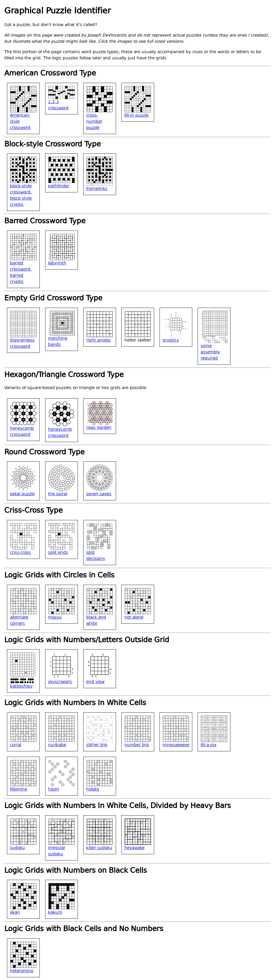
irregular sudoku (57, 851)
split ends (58, 553)
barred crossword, (21, 267)
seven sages (99, 494)
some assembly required (210, 352)
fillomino (19, 790)
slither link (97, 745)
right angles (98, 341)
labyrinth (57, 263)
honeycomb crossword (22, 432)
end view (95, 682)
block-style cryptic (21, 202)
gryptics (171, 341)
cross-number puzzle (94, 122)
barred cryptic (17, 279)
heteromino (22, 971)
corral (16, 745)
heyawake (134, 848)
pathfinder (59, 186)
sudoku (17, 848)
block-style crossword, (21, 189)
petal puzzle (22, 494)
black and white (96, 621)
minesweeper (176, 745)
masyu (55, 618)
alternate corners (19, 621)
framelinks (97, 189)
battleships (21, 687)
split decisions (96, 556)
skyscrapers (60, 682)
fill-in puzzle (136, 116)
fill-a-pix (209, 745)
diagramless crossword (22, 344)
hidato (93, 790)
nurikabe (57, 745)
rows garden (99, 428)
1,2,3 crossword (58, 105)
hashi (54, 790)
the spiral (58, 494)
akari (15, 913)
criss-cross (20, 553)
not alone (134, 618)
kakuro (55, 913)
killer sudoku (99, 848)
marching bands (58, 342)
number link (137, 745)
